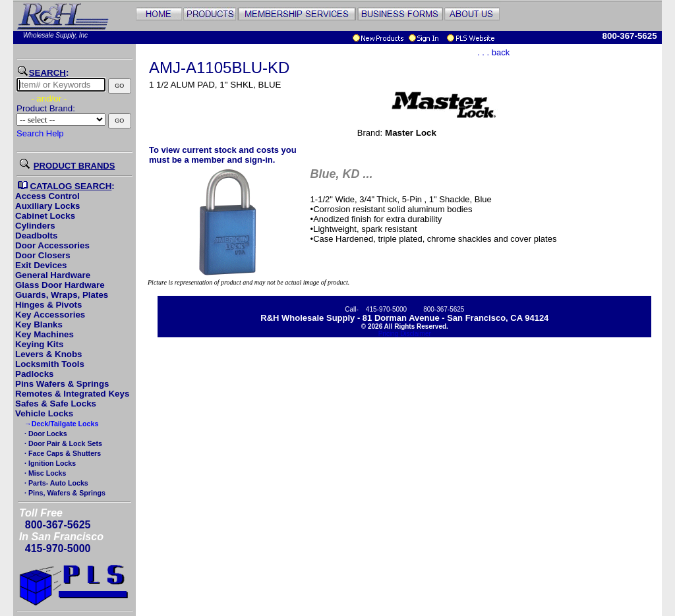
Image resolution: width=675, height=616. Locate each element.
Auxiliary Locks (48, 206)
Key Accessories (50, 315)
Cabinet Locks (45, 216)
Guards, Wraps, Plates (62, 295)
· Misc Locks (44, 473)
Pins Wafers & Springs (62, 384)
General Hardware (53, 275)
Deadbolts (36, 236)
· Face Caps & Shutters (62, 453)
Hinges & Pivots (48, 305)
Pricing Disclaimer (405, 334)
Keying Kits (39, 344)
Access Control (47, 196)
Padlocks (35, 374)
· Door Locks (45, 434)
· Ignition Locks (49, 463)
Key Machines (44, 334)
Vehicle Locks (44, 413)
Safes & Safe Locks (56, 404)
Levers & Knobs (48, 354)
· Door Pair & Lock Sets (62, 443)
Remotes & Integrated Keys (72, 394)
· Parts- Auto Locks (55, 483)
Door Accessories (52, 245)
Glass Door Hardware (60, 285)
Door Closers (43, 255)
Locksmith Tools (50, 364)
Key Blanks (39, 324)
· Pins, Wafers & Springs (64, 493)
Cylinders (35, 226)
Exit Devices (41, 265)
